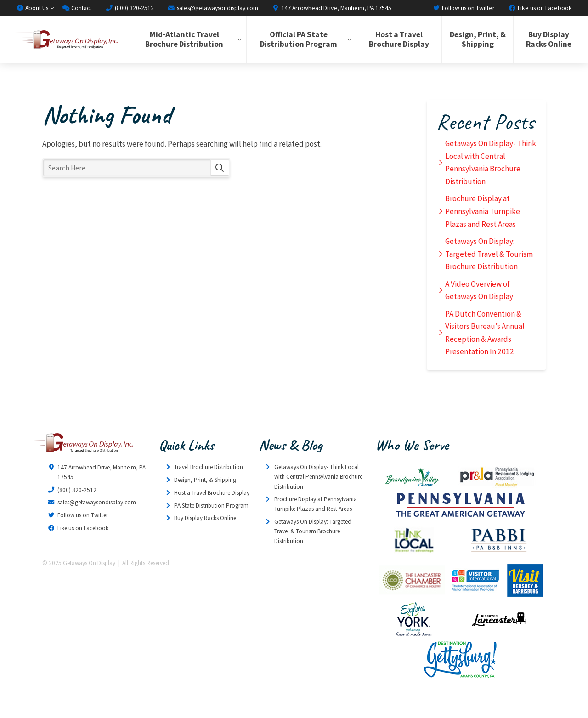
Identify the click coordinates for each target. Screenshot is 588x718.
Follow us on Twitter (464, 8)
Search (220, 168)
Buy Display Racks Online (549, 39)
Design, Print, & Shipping (478, 39)
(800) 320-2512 (129, 8)
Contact (77, 8)
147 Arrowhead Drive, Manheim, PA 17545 (332, 8)
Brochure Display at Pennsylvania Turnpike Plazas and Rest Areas (483, 211)
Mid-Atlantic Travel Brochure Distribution (184, 39)
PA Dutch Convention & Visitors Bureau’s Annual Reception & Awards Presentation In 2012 (485, 333)
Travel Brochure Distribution (209, 467)
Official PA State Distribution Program (299, 39)
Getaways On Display (66, 39)
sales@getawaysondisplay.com (213, 8)
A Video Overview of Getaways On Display (479, 290)
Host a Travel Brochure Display (399, 39)
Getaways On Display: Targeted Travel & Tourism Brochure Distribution (489, 254)
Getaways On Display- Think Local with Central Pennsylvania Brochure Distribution (491, 162)
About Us (32, 8)
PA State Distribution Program (211, 506)
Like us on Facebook (540, 8)
